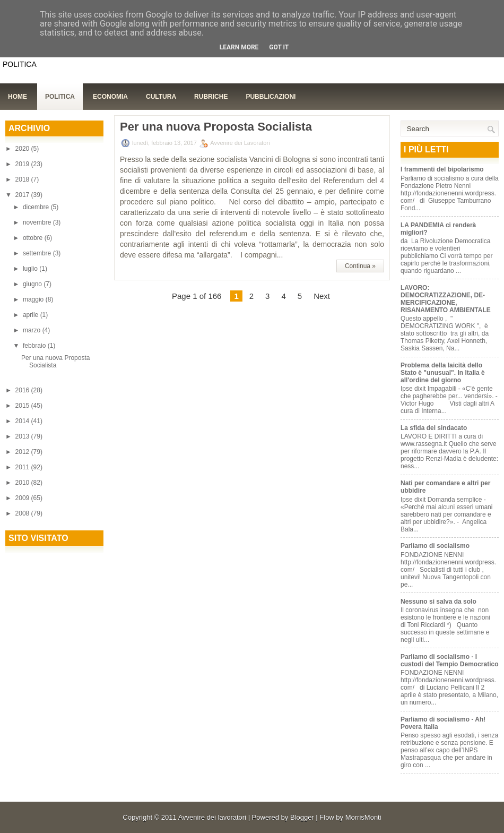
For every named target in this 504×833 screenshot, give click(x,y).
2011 (23, 467)
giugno (33, 284)
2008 (23, 513)
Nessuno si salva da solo (438, 602)
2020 (23, 149)
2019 (23, 164)
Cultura (161, 97)
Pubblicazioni (271, 97)
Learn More (239, 47)
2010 (23, 483)
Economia (110, 97)
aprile (32, 315)
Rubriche (211, 97)
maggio (34, 299)
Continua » (360, 266)
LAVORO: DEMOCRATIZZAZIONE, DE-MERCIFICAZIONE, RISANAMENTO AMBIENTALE (446, 299)
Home (18, 97)
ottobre (34, 238)
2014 (23, 421)
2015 (23, 406)
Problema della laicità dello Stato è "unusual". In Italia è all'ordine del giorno (443, 373)
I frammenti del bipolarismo (442, 169)
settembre (38, 253)
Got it (279, 47)
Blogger (302, 817)
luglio (31, 269)
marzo (33, 330)
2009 (23, 498)
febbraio (35, 346)
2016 (23, 390)
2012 (23, 452)
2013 (23, 436)
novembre (38, 222)
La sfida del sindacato (434, 428)
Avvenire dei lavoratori (212, 817)
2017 (23, 195)
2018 (23, 179)
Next (322, 296)
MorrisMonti (363, 817)
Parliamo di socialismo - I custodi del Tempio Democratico (449, 660)
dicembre (37, 207)
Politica (60, 97)
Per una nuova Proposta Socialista (55, 362)
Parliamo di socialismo (435, 546)
